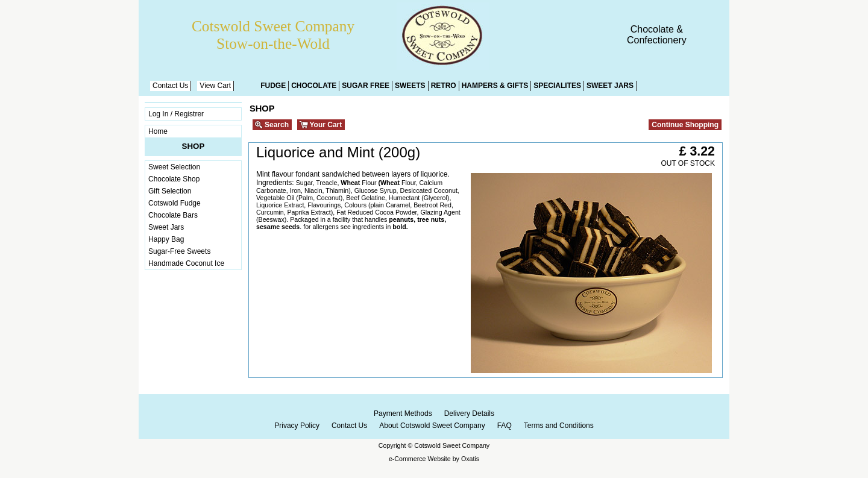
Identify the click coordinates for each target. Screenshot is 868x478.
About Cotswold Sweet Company (432, 426)
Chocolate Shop (174, 179)
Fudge (273, 86)
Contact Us (170, 86)
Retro (444, 86)
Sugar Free (366, 86)
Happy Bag (166, 239)
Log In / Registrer (176, 114)
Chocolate (314, 86)
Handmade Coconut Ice (186, 263)
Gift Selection (170, 191)
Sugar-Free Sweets (179, 251)
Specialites (557, 86)
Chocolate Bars (173, 215)
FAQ (505, 426)
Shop (193, 146)
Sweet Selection (174, 167)
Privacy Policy (297, 426)
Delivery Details (469, 414)
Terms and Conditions (559, 426)
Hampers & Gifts (495, 86)
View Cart (215, 86)
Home (158, 131)
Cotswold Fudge (175, 203)
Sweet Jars (610, 86)
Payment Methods (403, 414)
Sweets (410, 86)
